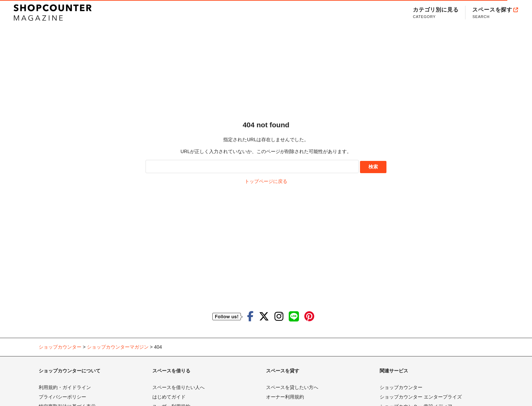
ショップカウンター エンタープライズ (421, 397)
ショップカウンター (401, 387)
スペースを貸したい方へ (292, 387)
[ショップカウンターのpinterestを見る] (309, 317)
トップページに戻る (266, 181)
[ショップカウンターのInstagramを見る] (279, 317)
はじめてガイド (169, 397)
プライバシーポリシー (62, 397)
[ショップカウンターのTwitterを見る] (264, 317)
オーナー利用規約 (285, 397)
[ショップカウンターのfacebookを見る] (250, 317)
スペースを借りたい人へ (178, 387)
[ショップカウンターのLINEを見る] (294, 317)
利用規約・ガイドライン (65, 387)
